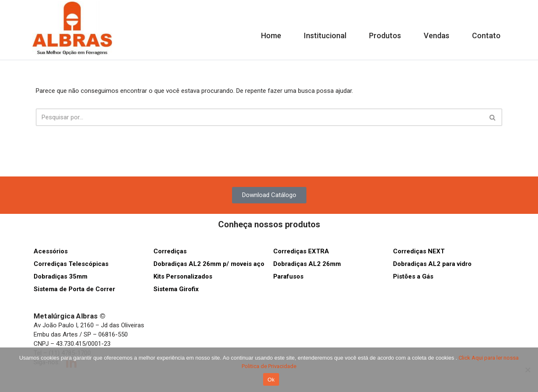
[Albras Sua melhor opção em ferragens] (72, 28)
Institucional (325, 36)
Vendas (436, 36)
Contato (486, 36)
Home (271, 36)
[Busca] (260, 117)
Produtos (385, 36)
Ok (271, 380)
